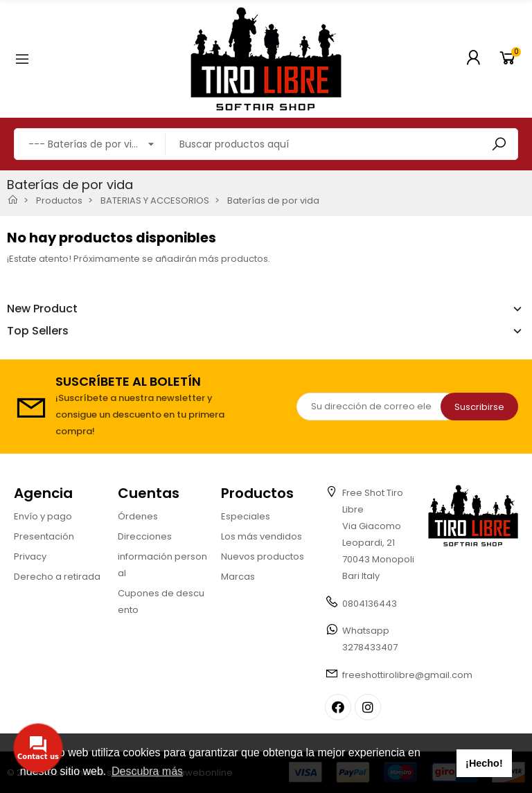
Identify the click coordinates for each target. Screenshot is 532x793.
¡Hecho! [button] (484, 763)
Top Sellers (38, 331)
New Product (42, 309)
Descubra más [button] (147, 771)
